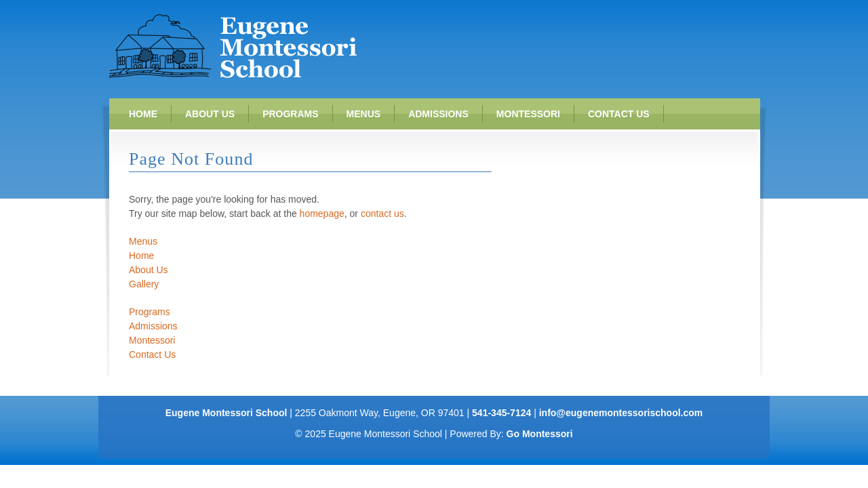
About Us (210, 114)
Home (143, 114)
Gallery (144, 284)
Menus (364, 114)
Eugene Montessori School (233, 46)
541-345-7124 (501, 413)
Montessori (528, 114)
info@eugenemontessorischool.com (621, 413)
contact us (382, 213)
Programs (290, 114)
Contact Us (619, 114)
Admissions (438, 114)
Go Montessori (540, 434)
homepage (322, 213)
